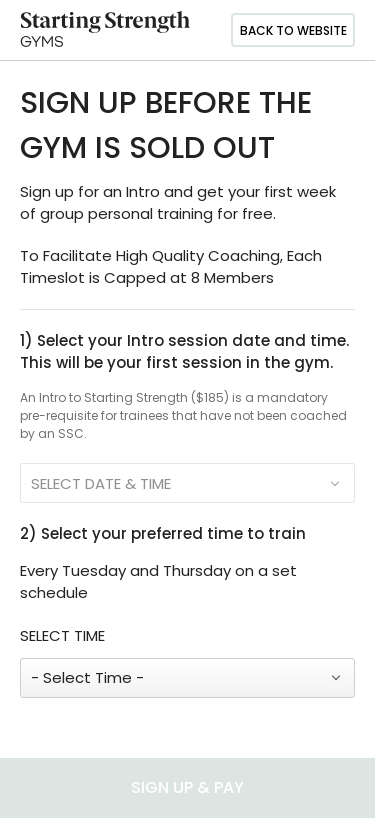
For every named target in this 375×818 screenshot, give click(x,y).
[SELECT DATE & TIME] (187, 483)
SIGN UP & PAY (187, 787)
